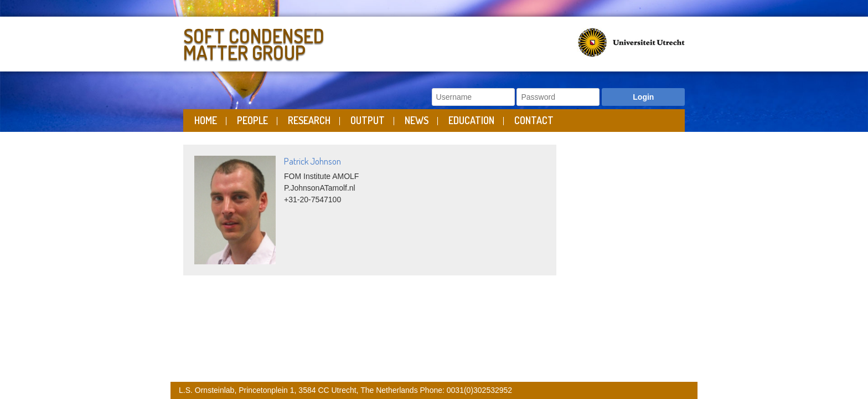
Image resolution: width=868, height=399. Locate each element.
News (417, 120)
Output (368, 120)
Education (471, 120)
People (252, 120)
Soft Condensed (306, 42)
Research (309, 120)
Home (206, 120)
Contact (534, 120)
